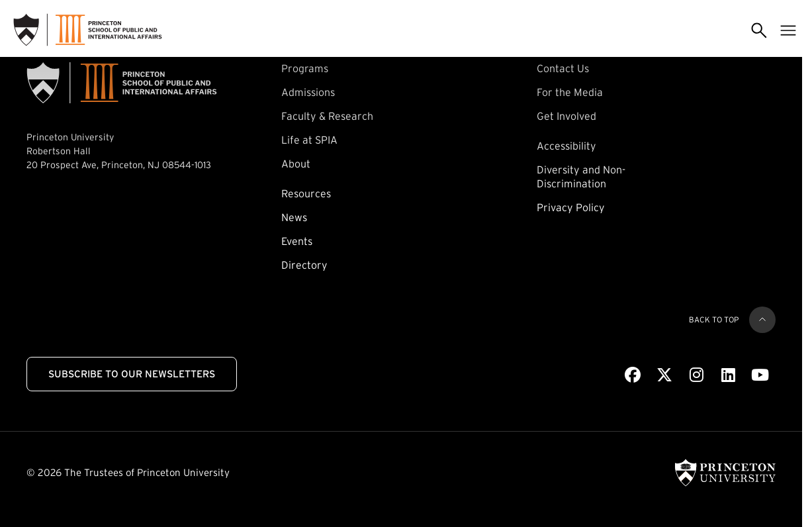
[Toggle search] (759, 30)
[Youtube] (760, 375)
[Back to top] (762, 320)
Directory (304, 265)
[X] (664, 375)
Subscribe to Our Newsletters (132, 374)
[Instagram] (697, 375)
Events (297, 241)
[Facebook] (633, 375)
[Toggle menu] (788, 30)
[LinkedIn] (728, 375)
